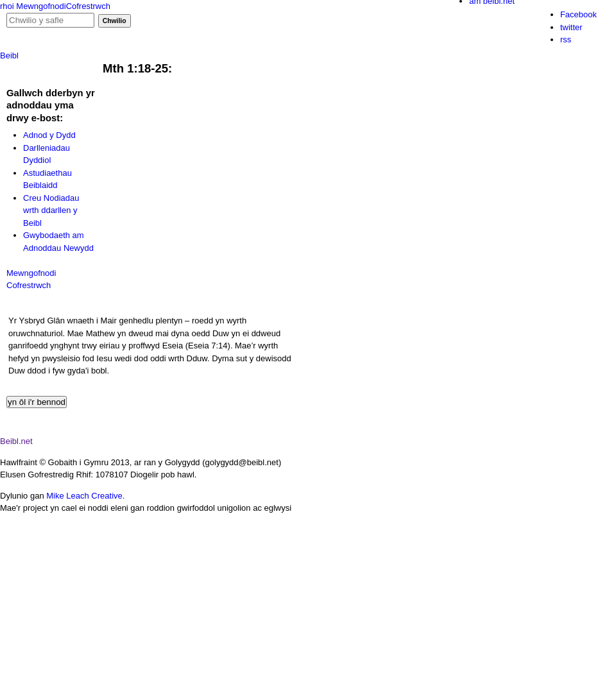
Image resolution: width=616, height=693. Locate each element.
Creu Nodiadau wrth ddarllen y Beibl (51, 210)
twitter (571, 27)
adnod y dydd (248, 58)
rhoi (7, 6)
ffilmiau (173, 58)
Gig (54, 29)
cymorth (325, 58)
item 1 (339, 663)
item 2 (423, 663)
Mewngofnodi (41, 6)
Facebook (578, 14)
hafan (32, 58)
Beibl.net (16, 441)
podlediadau (101, 58)
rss (566, 39)
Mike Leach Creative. (85, 496)
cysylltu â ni (397, 58)
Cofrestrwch (88, 6)
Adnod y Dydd (49, 135)
